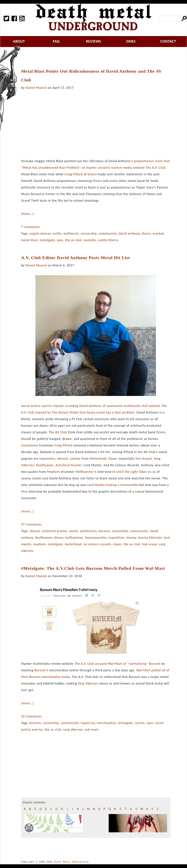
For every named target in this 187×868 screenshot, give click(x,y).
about (19, 41)
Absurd (63, 459)
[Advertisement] (98, 58)
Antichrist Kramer (69, 465)
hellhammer (74, 538)
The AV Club (58, 432)
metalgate (47, 240)
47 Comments (31, 524)
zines (131, 41)
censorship (89, 233)
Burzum (155, 664)
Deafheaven (45, 465)
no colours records (97, 544)
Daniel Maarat (36, 88)
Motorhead (98, 459)
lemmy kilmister (150, 538)
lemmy (131, 538)
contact (168, 41)
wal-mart (92, 729)
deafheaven (44, 538)
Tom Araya (143, 459)
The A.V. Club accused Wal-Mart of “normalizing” (111, 664)
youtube (90, 240)
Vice (24, 491)
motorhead (73, 544)
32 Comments (31, 716)
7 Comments (30, 227)
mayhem (39, 544)
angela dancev (40, 233)
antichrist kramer (54, 531)
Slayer (113, 459)
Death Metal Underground (71, 862)
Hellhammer (85, 472)
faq (56, 41)
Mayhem (53, 472)
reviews (94, 41)
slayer (117, 544)
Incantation (30, 445)
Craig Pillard (74, 174)
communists (108, 233)
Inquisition (47, 459)
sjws (60, 240)
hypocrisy (88, 723)
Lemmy (75, 459)
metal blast (29, 240)
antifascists (88, 531)
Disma (92, 174)
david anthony (129, 233)
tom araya (150, 544)
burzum (104, 531)
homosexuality (96, 538)
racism (140, 723)
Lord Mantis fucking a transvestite (112, 485)
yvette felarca (108, 240)
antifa (57, 233)
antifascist (71, 233)
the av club (73, 240)
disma (146, 233)
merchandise (106, 723)
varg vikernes (73, 729)
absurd (35, 531)
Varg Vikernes (88, 683)
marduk (158, 233)
